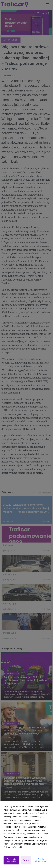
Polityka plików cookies (41, 860)
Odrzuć (26, 860)
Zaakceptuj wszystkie (11, 860)
